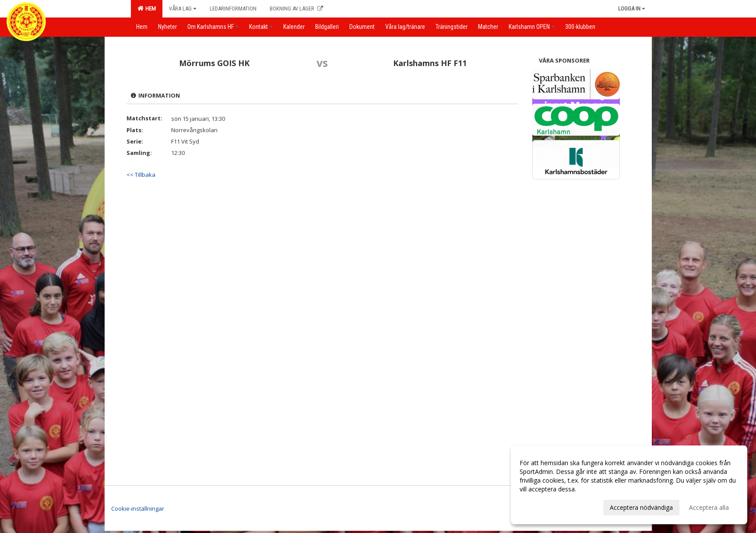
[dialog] (629, 485)
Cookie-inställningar (138, 508)
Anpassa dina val (543, 506)
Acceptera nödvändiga (641, 507)
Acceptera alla (709, 507)
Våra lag (183, 9)
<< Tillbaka (141, 175)
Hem (147, 8)
